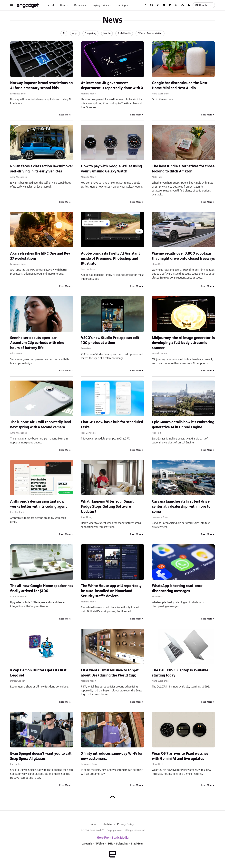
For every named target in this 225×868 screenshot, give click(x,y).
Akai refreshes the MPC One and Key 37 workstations (40, 256)
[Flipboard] (170, 5)
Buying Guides (100, 5)
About (95, 824)
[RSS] (189, 5)
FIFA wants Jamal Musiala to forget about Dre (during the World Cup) (110, 673)
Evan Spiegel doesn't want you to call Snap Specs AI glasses (41, 756)
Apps (75, 33)
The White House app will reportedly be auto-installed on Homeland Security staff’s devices (111, 591)
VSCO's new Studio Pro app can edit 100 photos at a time (110, 340)
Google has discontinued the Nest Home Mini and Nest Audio (180, 85)
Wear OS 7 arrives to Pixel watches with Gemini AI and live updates (180, 756)
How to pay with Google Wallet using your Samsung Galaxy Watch (111, 169)
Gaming (121, 5)
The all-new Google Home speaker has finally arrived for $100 (42, 588)
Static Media (96, 831)
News (63, 5)
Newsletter (204, 5)
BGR (110, 844)
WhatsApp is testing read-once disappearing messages (177, 588)
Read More (65, 115)
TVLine (100, 844)
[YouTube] (164, 5)
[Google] (183, 5)
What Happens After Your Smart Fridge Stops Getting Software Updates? (107, 507)
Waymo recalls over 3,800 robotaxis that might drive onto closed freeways (183, 256)
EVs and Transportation (150, 33)
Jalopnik (87, 844)
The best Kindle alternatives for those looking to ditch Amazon (183, 169)
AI (64, 33)
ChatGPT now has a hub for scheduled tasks (112, 425)
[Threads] (176, 5)
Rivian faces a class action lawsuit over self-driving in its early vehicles (42, 169)
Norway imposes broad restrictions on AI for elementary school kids (41, 85)
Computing (90, 33)
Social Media (124, 33)
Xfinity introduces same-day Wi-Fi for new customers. (112, 756)
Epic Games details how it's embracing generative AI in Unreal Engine (183, 425)
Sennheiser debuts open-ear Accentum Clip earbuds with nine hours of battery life (37, 343)
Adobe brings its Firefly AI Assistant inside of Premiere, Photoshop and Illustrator (110, 259)
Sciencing (122, 844)
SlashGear (137, 844)
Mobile (107, 33)
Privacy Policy (125, 824)
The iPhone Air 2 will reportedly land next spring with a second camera (41, 425)
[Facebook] (145, 5)
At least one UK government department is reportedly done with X (112, 85)
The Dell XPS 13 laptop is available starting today (180, 673)
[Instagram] (151, 5)
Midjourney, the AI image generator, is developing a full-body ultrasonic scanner (183, 343)
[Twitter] (158, 5)
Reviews (79, 5)
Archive (108, 824)
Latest (50, 5)
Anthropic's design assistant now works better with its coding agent (39, 504)
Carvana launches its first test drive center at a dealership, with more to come (181, 507)
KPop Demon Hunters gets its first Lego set (38, 673)
